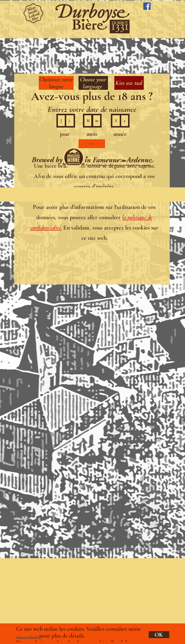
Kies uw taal (129, 83)
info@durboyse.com (40, 601)
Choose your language (93, 83)
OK (159, 635)
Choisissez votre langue (56, 83)
